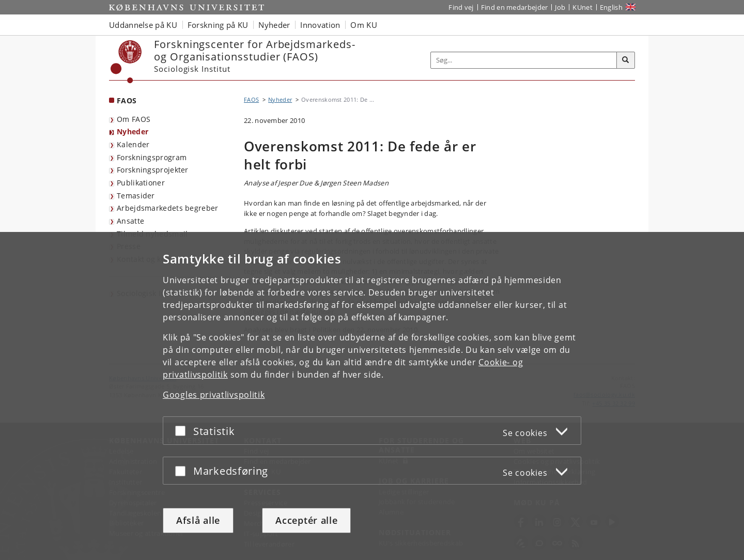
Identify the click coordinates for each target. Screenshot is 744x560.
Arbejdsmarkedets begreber (168, 208)
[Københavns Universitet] (126, 62)
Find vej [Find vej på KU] (461, 7)
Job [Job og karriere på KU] (560, 7)
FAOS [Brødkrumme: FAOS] (251, 99)
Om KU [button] (364, 25)
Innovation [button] (320, 25)
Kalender (133, 144)
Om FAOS (134, 119)
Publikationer (141, 183)
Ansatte (130, 221)
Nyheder (133, 131)
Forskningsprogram (152, 157)
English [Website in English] (611, 7)
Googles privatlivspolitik (214, 395)
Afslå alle (198, 520)
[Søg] (626, 60)
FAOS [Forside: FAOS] (127, 100)
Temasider (136, 196)
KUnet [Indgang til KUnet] (583, 7)
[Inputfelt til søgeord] (524, 60)
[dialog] (372, 396)
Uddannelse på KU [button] (143, 25)
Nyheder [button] (274, 25)
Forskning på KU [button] (218, 25)
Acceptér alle (306, 520)
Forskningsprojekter (153, 170)
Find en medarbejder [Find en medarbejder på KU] (515, 7)
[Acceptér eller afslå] (183, 431)
